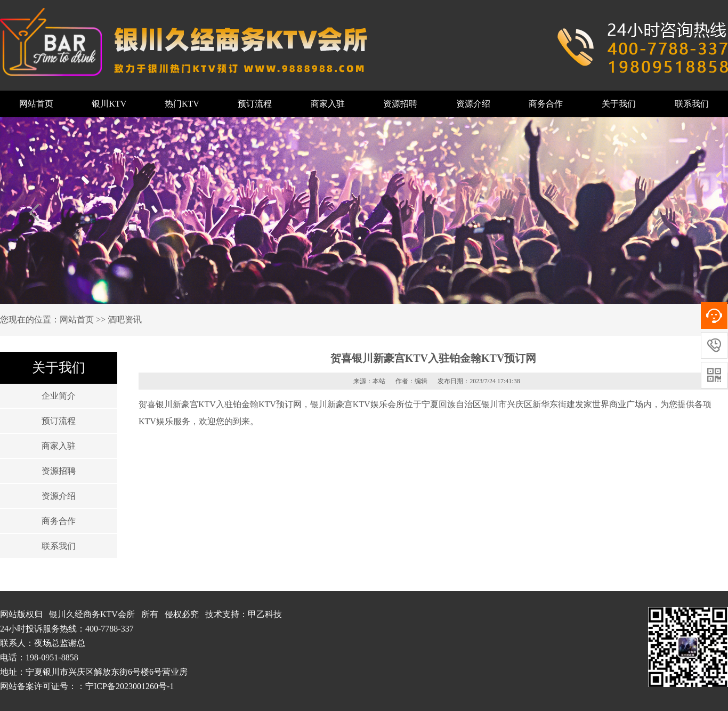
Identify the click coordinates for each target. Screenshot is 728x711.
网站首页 (36, 104)
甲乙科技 (265, 614)
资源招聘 (400, 104)
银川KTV (109, 104)
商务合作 (546, 104)
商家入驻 (328, 104)
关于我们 (619, 104)
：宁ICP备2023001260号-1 (125, 686)
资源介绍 (473, 104)
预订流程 (255, 104)
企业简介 (59, 396)
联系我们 (692, 104)
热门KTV (182, 104)
